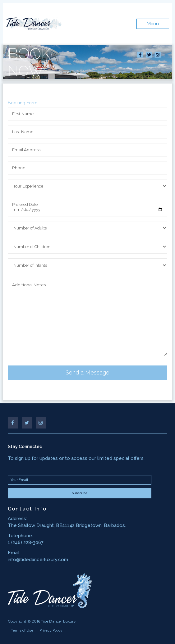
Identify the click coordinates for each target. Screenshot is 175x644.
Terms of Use (22, 630)
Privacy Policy (51, 630)
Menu (153, 24)
